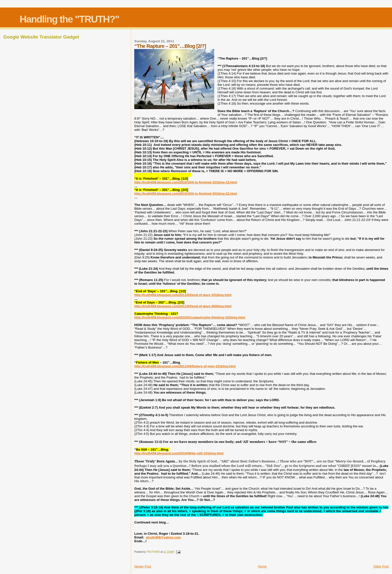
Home (262, 566)
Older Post (381, 566)
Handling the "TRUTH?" (69, 19)
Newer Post (143, 566)
